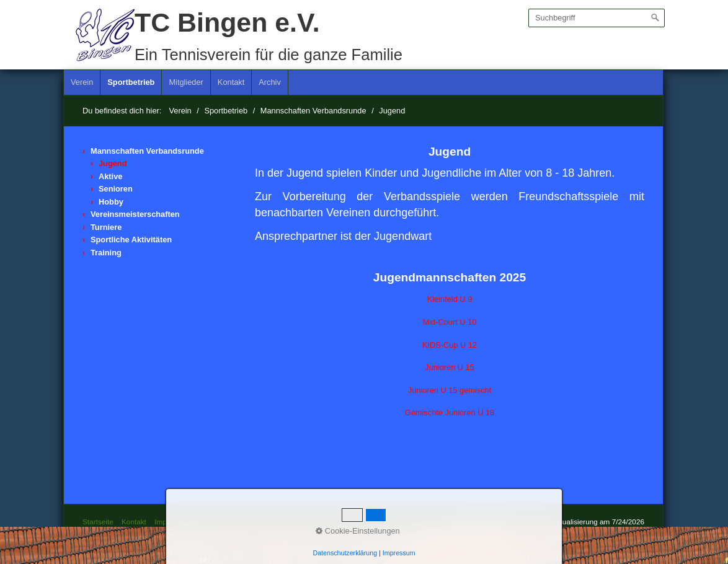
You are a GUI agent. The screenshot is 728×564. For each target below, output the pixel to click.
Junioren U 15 (450, 367)
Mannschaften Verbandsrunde (147, 151)
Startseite (98, 522)
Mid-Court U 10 (450, 322)
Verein (82, 82)
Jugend (113, 163)
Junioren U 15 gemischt (450, 390)
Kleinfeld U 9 (450, 299)
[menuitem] (82, 82)
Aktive (110, 176)
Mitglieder (186, 82)
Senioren (116, 189)
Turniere (106, 227)
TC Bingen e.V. (227, 22)
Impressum (172, 522)
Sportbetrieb (131, 82)
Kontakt (231, 82)
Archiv (270, 82)
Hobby (111, 202)
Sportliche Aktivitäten (131, 240)
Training (106, 253)
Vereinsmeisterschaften (135, 214)
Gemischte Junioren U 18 (450, 412)
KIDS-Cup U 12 (450, 345)
